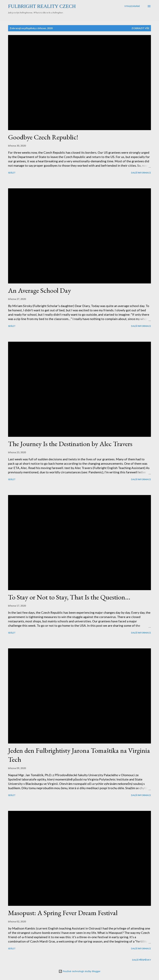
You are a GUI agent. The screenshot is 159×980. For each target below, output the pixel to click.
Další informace (141, 173)
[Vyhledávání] (132, 6)
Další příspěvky (142, 960)
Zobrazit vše (140, 28)
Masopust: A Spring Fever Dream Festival (63, 913)
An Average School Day (40, 290)
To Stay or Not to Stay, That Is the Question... (69, 597)
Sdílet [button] (12, 173)
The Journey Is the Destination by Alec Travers (70, 444)
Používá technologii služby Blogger (79, 971)
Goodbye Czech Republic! (43, 137)
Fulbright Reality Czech (42, 6)
